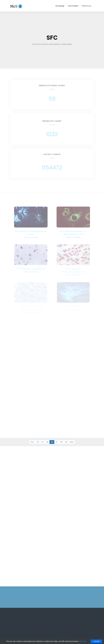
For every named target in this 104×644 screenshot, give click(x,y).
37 (57, 442)
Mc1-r (16, 6)
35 (47, 442)
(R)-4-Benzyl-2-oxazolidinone (31, 269)
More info (83, 641)
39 (66, 442)
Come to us (86, 6)
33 (38, 442)
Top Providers (73, 6)
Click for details (31, 237)
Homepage (60, 6)
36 (52, 442)
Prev (32, 442)
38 (61, 442)
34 (42, 442)
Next (72, 442)
